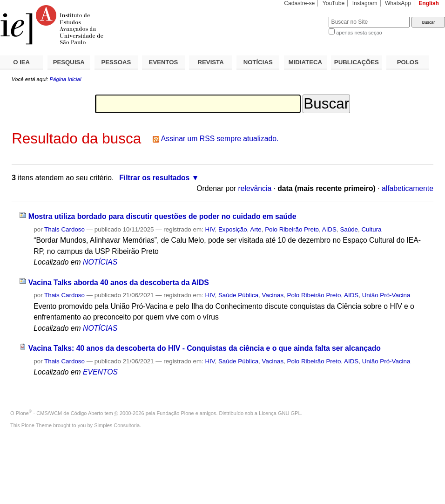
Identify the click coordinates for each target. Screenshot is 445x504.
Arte (256, 229)
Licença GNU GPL (280, 413)
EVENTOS (164, 62)
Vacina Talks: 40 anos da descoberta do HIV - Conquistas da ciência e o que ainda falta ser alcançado (205, 348)
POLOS (408, 62)
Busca (306, 17)
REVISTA (211, 62)
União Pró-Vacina (386, 295)
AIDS (329, 229)
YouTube (334, 3)
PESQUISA (69, 62)
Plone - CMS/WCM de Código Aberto (60, 413)
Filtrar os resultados (154, 178)
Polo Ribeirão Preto (292, 229)
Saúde (349, 229)
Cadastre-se (299, 3)
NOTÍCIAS (258, 62)
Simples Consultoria (117, 425)
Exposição (233, 229)
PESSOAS (116, 62)
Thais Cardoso (64, 229)
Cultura (371, 229)
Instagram (365, 3)
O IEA (21, 62)
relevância (255, 188)
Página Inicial (65, 79)
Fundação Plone (175, 413)
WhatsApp (398, 3)
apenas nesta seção (359, 33)
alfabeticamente (408, 188)
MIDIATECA (305, 62)
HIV (210, 229)
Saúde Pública (238, 295)
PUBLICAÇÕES (357, 62)
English (429, 3)
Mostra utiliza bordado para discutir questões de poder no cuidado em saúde (162, 216)
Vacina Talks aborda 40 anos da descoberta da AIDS (119, 283)
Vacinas (273, 295)
